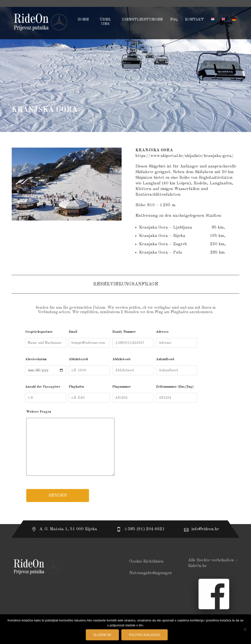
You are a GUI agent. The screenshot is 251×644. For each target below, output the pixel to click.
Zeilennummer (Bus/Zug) (176, 394)
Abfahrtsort (133, 366)
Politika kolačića (144, 635)
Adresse (176, 339)
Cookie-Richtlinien (146, 561)
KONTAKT (194, 20)
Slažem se (102, 635)
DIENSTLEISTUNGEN (142, 20)
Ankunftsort (176, 366)
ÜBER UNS (105, 22)
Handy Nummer (133, 339)
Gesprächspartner (46, 339)
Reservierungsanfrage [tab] (126, 284)
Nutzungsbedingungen (151, 573)
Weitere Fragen (125, 444)
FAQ (174, 20)
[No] (245, 629)
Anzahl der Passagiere (46, 394)
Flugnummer (133, 394)
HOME (83, 20)
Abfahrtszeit (89, 366)
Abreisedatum (46, 366)
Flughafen (89, 394)
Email (89, 339)
